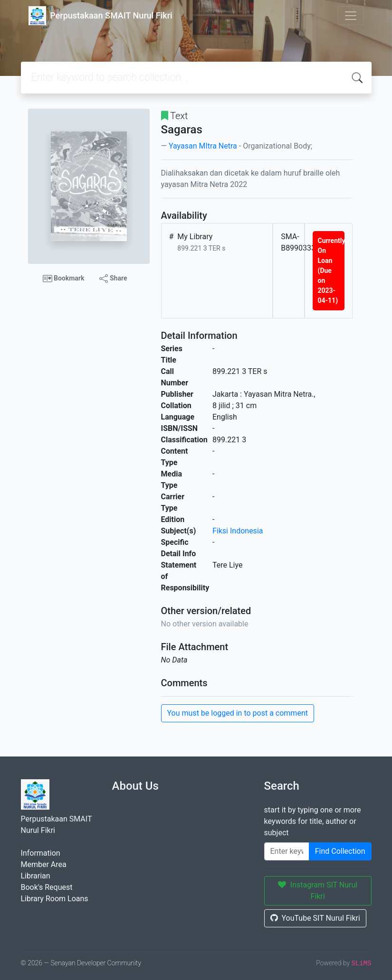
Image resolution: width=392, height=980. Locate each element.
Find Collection (340, 851)
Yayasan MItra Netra (203, 146)
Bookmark (64, 279)
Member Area (44, 864)
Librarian (36, 876)
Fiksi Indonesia (238, 531)
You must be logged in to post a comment (238, 713)
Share (113, 279)
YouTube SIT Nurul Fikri (315, 918)
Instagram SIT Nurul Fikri (318, 891)
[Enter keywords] (287, 851)
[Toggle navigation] (351, 16)
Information (41, 853)
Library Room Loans (55, 899)
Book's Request (47, 887)
